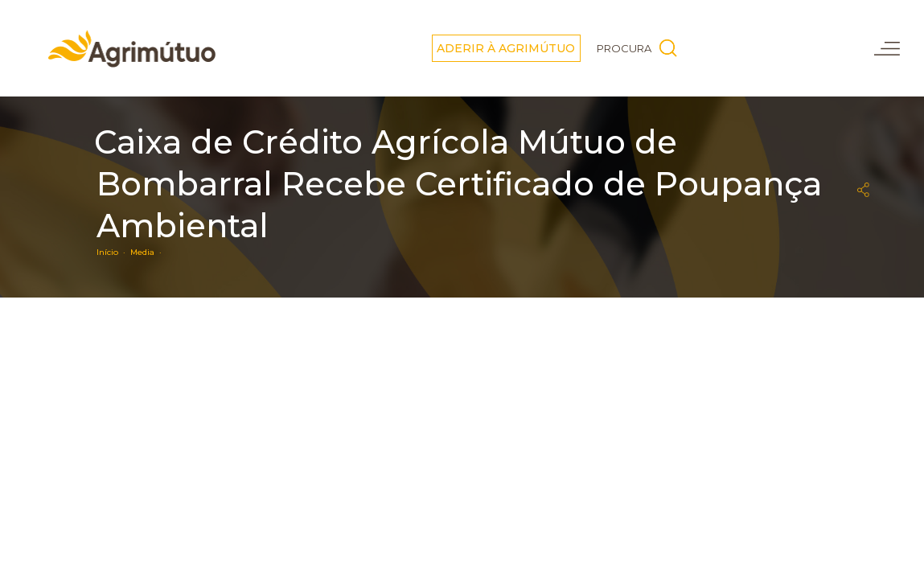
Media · (148, 252)
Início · (113, 252)
